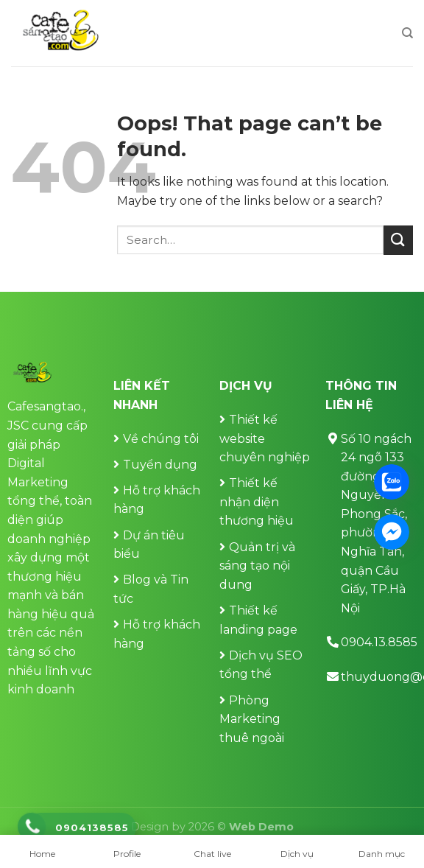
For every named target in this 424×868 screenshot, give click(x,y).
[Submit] (398, 240)
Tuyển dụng (160, 465)
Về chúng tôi (161, 439)
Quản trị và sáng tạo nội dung (257, 566)
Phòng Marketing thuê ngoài (252, 719)
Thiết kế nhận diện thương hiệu (257, 502)
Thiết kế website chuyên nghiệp (265, 438)
